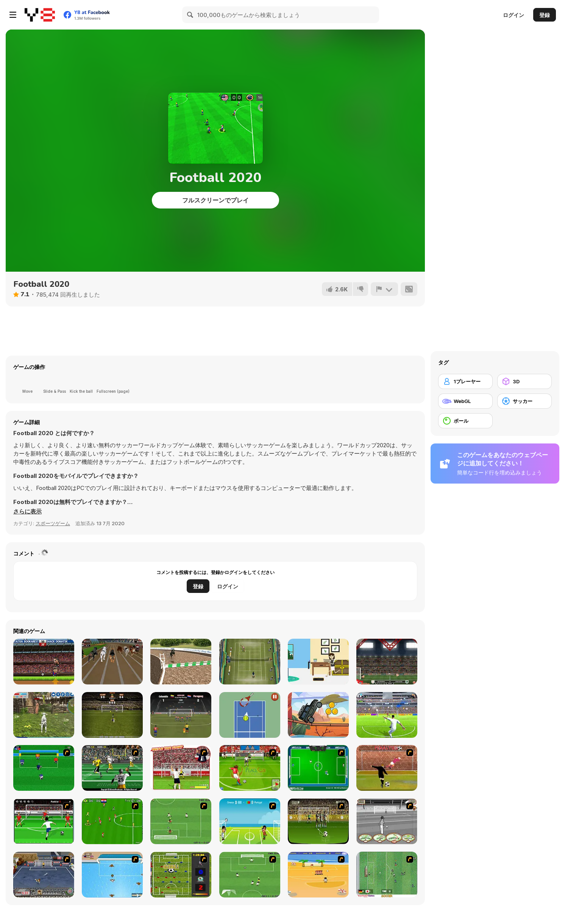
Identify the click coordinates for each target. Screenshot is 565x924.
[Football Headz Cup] (44, 662)
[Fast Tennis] (250, 715)
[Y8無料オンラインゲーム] (40, 15)
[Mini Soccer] (44, 768)
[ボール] (465, 421)
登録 (545, 15)
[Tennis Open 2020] (250, 662)
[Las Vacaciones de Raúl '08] (318, 875)
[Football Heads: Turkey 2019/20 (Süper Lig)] (387, 662)
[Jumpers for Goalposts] (387, 768)
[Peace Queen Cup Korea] (250, 768)
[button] (27, 512)
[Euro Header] (250, 821)
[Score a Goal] (44, 821)
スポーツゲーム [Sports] (53, 523)
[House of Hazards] (318, 662)
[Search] (190, 15)
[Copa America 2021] (181, 715)
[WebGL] (465, 401)
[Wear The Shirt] (181, 768)
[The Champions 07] (181, 821)
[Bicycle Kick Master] (112, 715)
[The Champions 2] (250, 875)
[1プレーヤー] (465, 381)
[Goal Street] (44, 875)
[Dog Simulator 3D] (44, 715)
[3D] (524, 381)
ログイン (513, 15)
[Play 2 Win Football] (318, 821)
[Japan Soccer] (387, 875)
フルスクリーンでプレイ (215, 200)
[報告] (384, 289)
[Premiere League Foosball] (181, 875)
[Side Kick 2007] (112, 821)
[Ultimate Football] (112, 768)
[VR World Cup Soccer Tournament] (318, 768)
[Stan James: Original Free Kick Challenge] (387, 821)
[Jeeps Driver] (318, 715)
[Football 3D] (387, 715)
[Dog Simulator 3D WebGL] (181, 662)
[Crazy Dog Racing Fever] (112, 662)
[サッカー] (524, 401)
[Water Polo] (112, 875)
